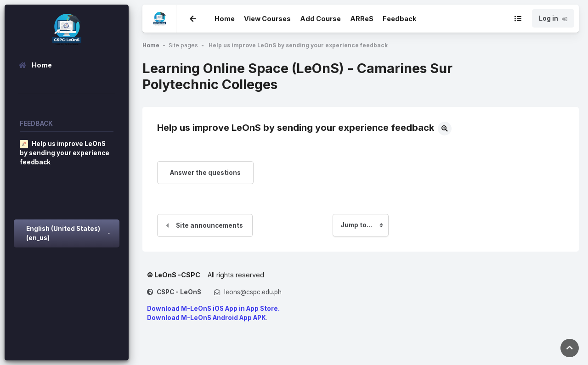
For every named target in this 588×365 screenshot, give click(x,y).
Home (225, 18)
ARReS (362, 19)
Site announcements (209, 225)
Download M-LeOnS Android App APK (206, 318)
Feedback (399, 19)
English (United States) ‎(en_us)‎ (63, 233)
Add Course (320, 19)
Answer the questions (205, 173)
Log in (553, 18)
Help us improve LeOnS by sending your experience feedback (298, 45)
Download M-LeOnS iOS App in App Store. (213, 309)
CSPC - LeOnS (179, 292)
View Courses (267, 19)
